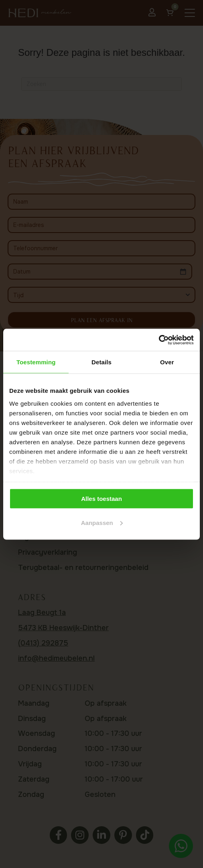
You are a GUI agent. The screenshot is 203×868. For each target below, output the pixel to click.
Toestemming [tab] (36, 362)
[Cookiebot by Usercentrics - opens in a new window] (159, 340)
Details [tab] (101, 362)
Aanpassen (102, 522)
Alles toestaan (101, 499)
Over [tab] (167, 362)
